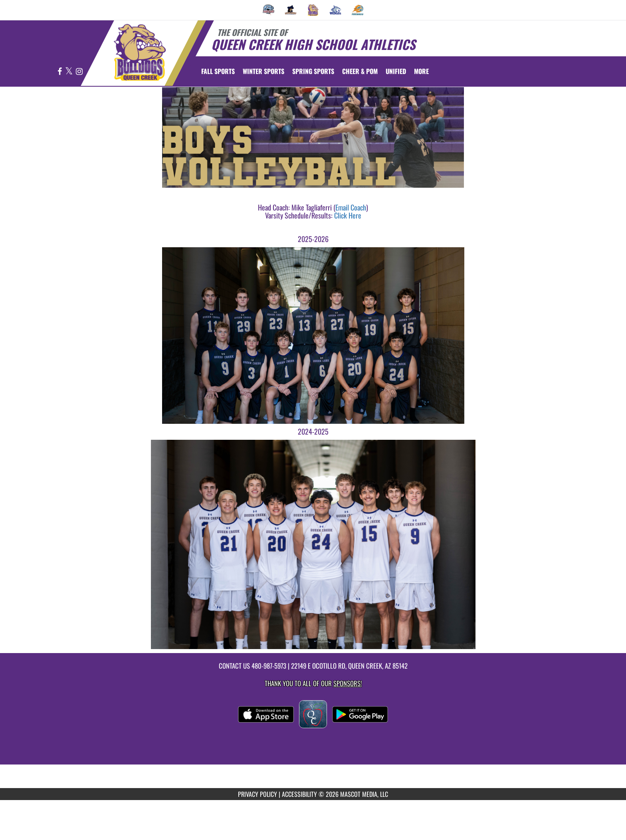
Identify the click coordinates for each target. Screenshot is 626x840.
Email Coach (351, 207)
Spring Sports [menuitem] (313, 71)
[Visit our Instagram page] (79, 72)
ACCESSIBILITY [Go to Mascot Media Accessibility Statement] (299, 794)
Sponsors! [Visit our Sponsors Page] (348, 683)
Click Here (348, 215)
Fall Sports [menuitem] (218, 71)
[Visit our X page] (69, 72)
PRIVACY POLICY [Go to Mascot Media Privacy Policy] (258, 794)
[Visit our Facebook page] (60, 72)
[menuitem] (269, 10)
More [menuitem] (421, 71)
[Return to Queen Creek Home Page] (140, 52)
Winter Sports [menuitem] (263, 71)
